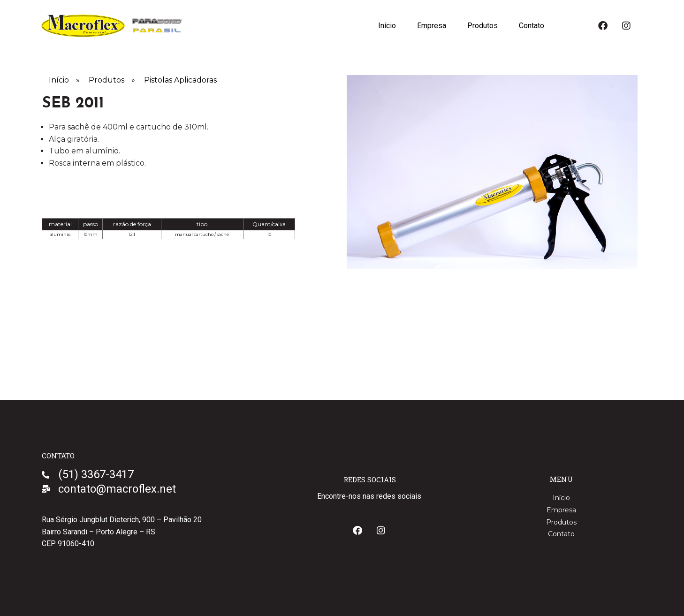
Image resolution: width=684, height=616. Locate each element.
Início (385, 26)
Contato (531, 26)
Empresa (430, 26)
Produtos (482, 26)
